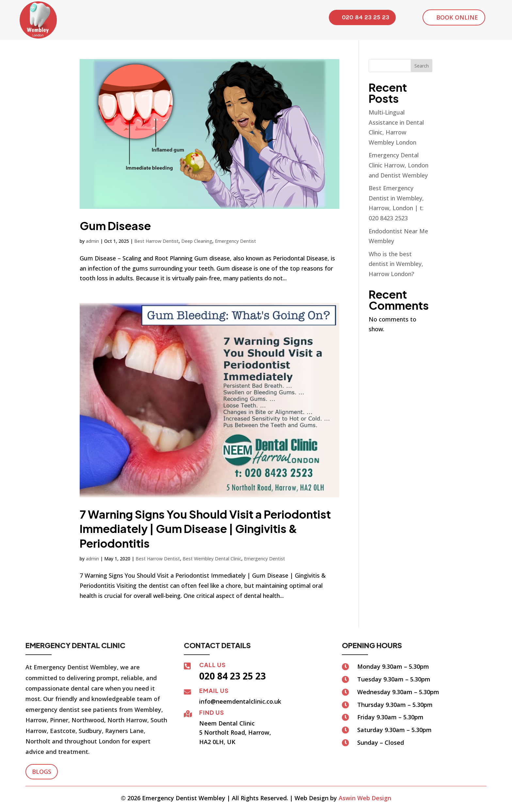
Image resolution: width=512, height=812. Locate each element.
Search (422, 66)
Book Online (457, 17)
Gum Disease (115, 226)
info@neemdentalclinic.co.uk (240, 701)
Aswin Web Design (365, 798)
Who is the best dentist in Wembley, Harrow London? (396, 264)
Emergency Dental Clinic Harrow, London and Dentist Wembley (399, 165)
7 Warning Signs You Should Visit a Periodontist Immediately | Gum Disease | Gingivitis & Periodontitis (205, 529)
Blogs (42, 772)
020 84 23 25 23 (366, 17)
